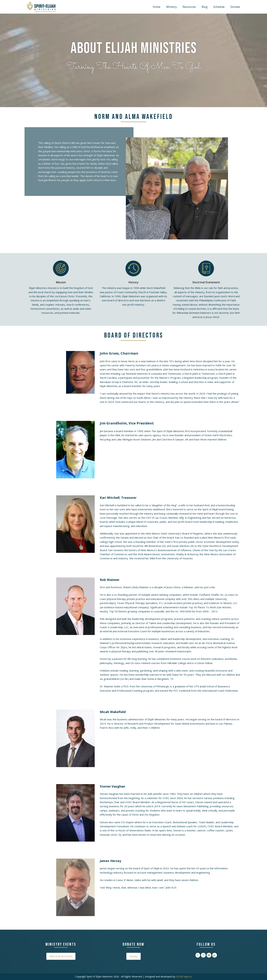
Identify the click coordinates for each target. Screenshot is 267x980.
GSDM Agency (184, 977)
